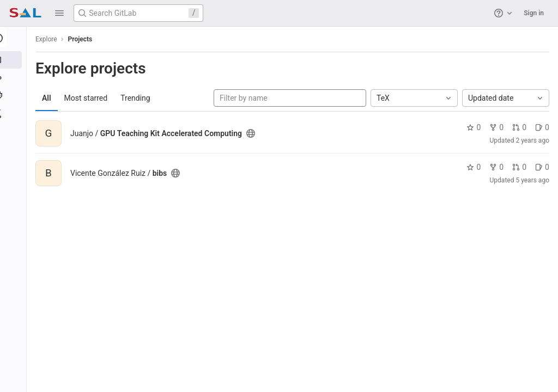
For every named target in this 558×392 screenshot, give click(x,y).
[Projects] (15, 60)
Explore (50, 39)
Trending (139, 98)
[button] (59, 13)
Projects (84, 39)
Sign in (534, 13)
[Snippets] (15, 114)
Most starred (90, 98)
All (50, 98)
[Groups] (15, 78)
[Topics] (15, 96)
